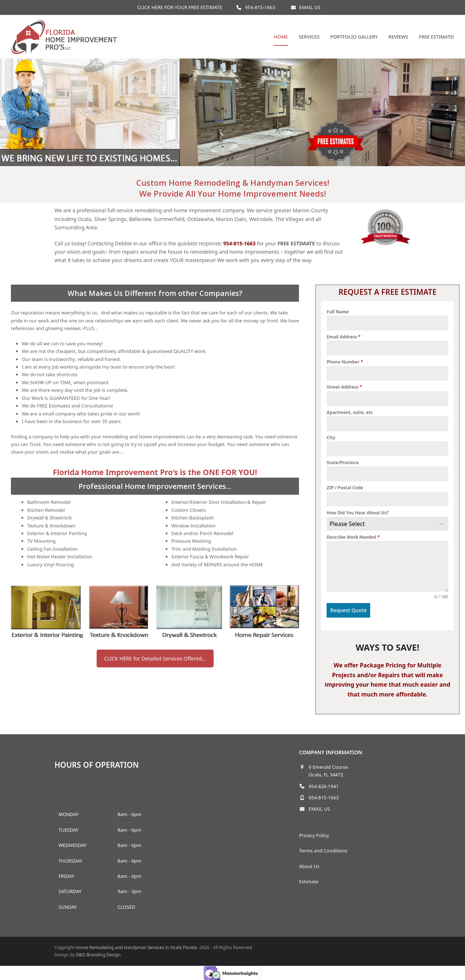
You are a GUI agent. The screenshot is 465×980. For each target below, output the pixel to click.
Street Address (344, 387)
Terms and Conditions (323, 848)
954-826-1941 (324, 784)
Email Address (343, 337)
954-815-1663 (260, 7)
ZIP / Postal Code (345, 488)
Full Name (337, 312)
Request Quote (348, 610)
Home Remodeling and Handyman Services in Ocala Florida (136, 945)
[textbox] (381, 524)
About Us (309, 864)
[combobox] (387, 524)
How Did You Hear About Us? (358, 513)
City (331, 437)
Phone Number (345, 362)
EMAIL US (310, 7)
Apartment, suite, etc (350, 412)
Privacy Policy (314, 833)
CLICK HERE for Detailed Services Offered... (155, 658)
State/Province (343, 463)
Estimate (309, 879)
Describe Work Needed (353, 537)
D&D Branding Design (98, 952)
